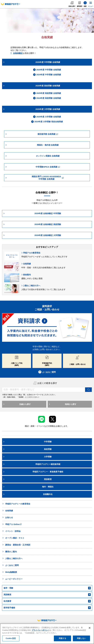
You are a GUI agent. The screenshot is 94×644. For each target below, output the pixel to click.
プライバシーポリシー (41, 631)
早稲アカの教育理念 (31, 253)
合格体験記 (17, 53)
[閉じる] (90, 628)
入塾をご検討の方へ (31, 286)
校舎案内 (26, 275)
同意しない (81, 639)
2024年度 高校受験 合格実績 (47, 98)
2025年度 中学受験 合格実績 (47, 70)
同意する (62, 639)
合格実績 (26, 264)
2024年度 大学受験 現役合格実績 (47, 122)
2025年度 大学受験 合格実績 (47, 117)
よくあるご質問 (47, 372)
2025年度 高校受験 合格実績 (47, 93)
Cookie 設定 (11, 639)
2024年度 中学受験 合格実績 (47, 75)
